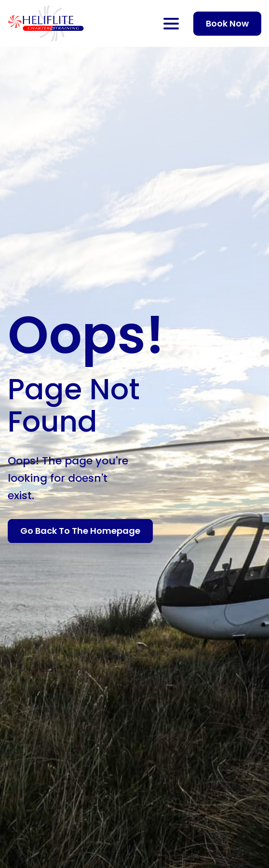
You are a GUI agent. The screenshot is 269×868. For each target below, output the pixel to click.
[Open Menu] (171, 24)
